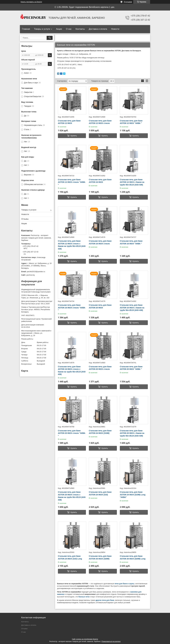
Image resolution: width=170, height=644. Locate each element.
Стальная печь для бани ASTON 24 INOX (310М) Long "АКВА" (133, 495)
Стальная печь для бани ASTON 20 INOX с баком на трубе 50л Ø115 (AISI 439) (132, 433)
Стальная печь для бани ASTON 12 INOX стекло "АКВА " (72, 182)
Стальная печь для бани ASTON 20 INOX (100, 306)
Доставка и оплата (98, 29)
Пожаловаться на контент (111, 641)
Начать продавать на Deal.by (31, 2)
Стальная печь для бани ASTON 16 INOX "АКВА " (131, 242)
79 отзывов (128, 2)
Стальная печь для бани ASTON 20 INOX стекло (100, 368)
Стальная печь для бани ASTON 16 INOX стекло (100, 242)
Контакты (80, 29)
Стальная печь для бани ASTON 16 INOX (100, 181)
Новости (115, 29)
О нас (69, 29)
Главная (26, 29)
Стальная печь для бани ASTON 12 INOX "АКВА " (131, 122)
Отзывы (25, 219)
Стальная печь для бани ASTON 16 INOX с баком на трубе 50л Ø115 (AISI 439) (132, 308)
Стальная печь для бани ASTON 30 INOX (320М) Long (133, 557)
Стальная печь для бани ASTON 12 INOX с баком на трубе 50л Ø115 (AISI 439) (132, 182)
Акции (59, 29)
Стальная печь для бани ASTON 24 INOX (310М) (100, 432)
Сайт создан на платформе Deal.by (85, 639)
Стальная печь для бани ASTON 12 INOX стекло (100, 122)
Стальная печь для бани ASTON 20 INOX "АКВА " (131, 368)
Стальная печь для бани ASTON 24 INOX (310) (100, 493)
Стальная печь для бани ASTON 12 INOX (69, 122)
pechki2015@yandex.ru (36, 272)
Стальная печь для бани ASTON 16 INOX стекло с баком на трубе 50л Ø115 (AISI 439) (72, 370)
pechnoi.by (31, 275)
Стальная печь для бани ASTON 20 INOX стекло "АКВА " (72, 433)
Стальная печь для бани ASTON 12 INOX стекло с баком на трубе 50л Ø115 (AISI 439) (72, 245)
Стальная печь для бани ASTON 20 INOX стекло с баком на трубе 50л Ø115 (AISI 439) (72, 496)
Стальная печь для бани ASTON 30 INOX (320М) (100, 557)
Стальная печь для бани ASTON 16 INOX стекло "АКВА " (72, 308)
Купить (74, 136)
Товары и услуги (42, 29)
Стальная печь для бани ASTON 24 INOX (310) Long (70, 557)
